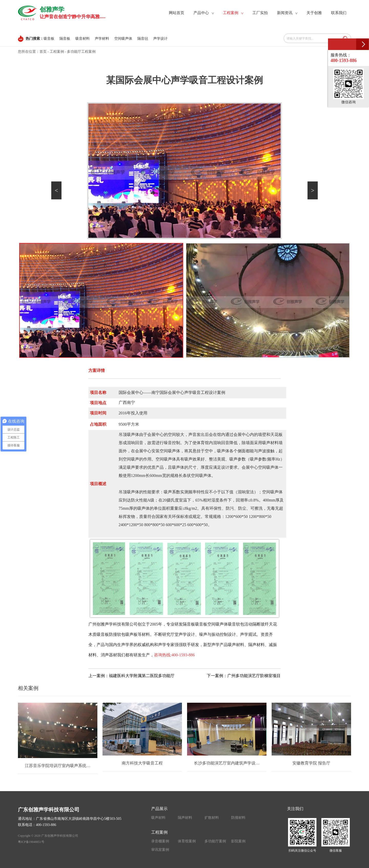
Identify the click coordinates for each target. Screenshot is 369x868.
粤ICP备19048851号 (31, 842)
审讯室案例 (160, 850)
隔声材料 (185, 818)
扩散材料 (212, 818)
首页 (43, 52)
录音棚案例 (160, 841)
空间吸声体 (123, 39)
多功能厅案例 (215, 841)
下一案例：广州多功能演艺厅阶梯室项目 (244, 676)
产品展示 (159, 809)
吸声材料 (158, 818)
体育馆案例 (187, 841)
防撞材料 (238, 818)
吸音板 (49, 39)
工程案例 (57, 52)
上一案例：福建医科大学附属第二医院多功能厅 (131, 676)
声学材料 (102, 39)
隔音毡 (143, 39)
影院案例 (238, 841)
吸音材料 (83, 39)
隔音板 (65, 39)
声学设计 (160, 39)
